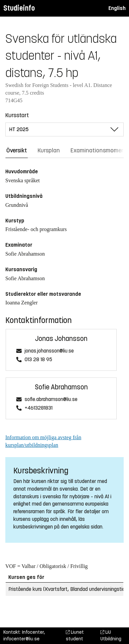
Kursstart (17, 115)
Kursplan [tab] (49, 150)
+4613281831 (39, 408)
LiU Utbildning (111, 636)
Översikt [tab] (17, 150)
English (117, 8)
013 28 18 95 (38, 360)
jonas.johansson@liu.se (49, 351)
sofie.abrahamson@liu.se (51, 400)
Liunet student (75, 636)
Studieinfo (19, 8)
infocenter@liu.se (21, 639)
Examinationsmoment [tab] (99, 150)
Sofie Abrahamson (61, 387)
